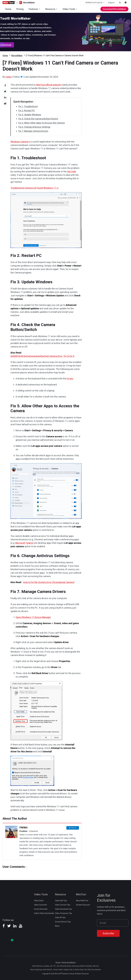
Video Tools (69, 9)
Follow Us (73, 827)
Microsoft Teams (24, 543)
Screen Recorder (41, 909)
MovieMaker (17, 56)
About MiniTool (82, 901)
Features (33, 9)
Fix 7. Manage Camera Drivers (33, 131)
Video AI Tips (60, 917)
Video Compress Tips (64, 913)
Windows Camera (19, 142)
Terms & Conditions (69, 962)
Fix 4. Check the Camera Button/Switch (38, 119)
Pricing (20, 9)
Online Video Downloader (44, 913)
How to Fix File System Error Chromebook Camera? (49, 582)
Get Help (72, 171)
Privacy (58, 962)
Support (111, 3)
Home (8, 9)
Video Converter (41, 905)
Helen (9, 77)
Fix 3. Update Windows (30, 115)
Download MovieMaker (114, 9)
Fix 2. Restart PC (27, 111)
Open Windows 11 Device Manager (33, 617)
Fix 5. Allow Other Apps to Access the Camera (42, 123)
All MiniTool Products (94, 3)
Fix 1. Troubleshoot (28, 106)
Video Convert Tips (63, 905)
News (57, 926)
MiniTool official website (49, 85)
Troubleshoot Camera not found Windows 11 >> (35, 188)
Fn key (70, 379)
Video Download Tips (63, 909)
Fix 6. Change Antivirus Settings (34, 127)
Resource (50, 9)
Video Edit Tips (61, 901)
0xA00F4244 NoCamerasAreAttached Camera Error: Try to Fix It (42, 356)
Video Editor (39, 901)
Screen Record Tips (63, 922)
